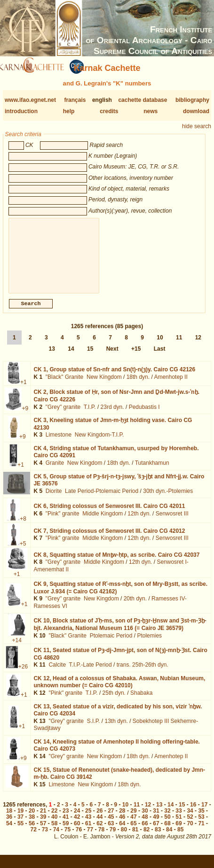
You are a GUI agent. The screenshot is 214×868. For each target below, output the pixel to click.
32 (167, 818)
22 (54, 818)
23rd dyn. (112, 415)
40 (54, 824)
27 (111, 818)
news (151, 111)
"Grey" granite (63, 415)
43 (88, 824)
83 (158, 837)
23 (66, 818)
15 (90, 356)
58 (54, 831)
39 (43, 824)
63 (111, 831)
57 (43, 831)
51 (178, 824)
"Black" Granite (65, 384)
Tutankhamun (152, 470)
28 (122, 818)
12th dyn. (139, 521)
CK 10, (120, 632)
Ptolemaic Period (111, 643)
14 (71, 356)
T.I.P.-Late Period (91, 672)
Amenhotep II (170, 384)
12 (198, 345)
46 (122, 824)
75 (67, 837)
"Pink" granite (63, 521)
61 (88, 831)
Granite (55, 470)
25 (88, 818)
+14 (17, 648)
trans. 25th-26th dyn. (143, 672)
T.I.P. (90, 415)
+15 (136, 356)
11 (179, 345)
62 (99, 831)
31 (156, 818)
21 (43, 818)
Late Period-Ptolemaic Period (102, 499)
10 (160, 345)
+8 (23, 526)
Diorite (54, 499)
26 (99, 818)
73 (45, 837)
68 (167, 831)
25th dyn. (114, 700)
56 (32, 831)
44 (99, 824)
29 (133, 818)
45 (111, 824)
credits (109, 111)
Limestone (59, 442)
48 (145, 824)
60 (77, 831)
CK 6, (109, 514)
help (69, 111)
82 (147, 837)
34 (190, 818)
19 (20, 818)
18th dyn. (138, 384)
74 (56, 837)
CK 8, (116, 562)
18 (9, 818)
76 (79, 837)
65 (133, 831)
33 (178, 818)
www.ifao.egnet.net (30, 100)
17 (204, 812)
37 (20, 824)
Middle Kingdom (103, 521)
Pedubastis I (144, 415)
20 (32, 818)
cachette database (143, 100)
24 (77, 818)
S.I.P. (94, 729)
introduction (21, 111)
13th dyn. (116, 729)
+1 (24, 390)
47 (133, 824)
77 (90, 837)
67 (156, 831)
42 (77, 824)
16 (193, 812)
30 (145, 818)
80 (124, 837)
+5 (23, 551)
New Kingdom (104, 384)
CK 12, (119, 690)
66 (145, 831)
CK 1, (114, 377)
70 (190, 831)
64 (122, 831)
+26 (23, 674)
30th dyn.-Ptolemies (168, 499)
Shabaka (141, 700)
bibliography (192, 100)
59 (66, 831)
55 (20, 831)
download (196, 111)
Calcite (57, 672)
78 (101, 837)
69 (178, 831)
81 (135, 837)
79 (113, 837)
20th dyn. (135, 606)
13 (52, 356)
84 (169, 837)
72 (34, 837)
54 (9, 831)
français (75, 100)
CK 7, (109, 538)
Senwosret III (172, 521)
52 (190, 824)
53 (201, 824)
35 (201, 818)
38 (32, 824)
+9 (25, 416)
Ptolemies (149, 643)
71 (201, 831)
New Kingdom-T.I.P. (99, 442)
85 (180, 837)
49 (156, 824)
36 (9, 824)
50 (167, 824)
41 (66, 824)
